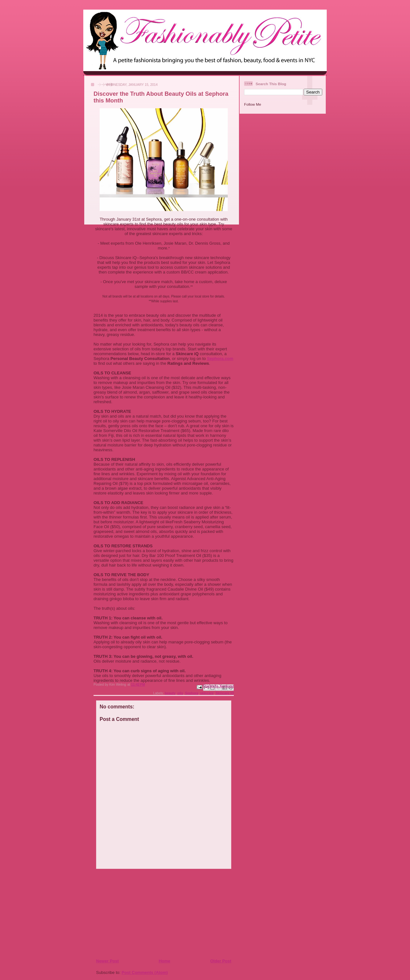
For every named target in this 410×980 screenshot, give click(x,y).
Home (164, 961)
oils (180, 693)
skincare (207, 693)
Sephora (192, 693)
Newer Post (107, 961)
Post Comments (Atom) (145, 972)
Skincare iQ (225, 693)
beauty (170, 693)
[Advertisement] (135, 913)
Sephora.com (220, 359)
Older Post (221, 961)
